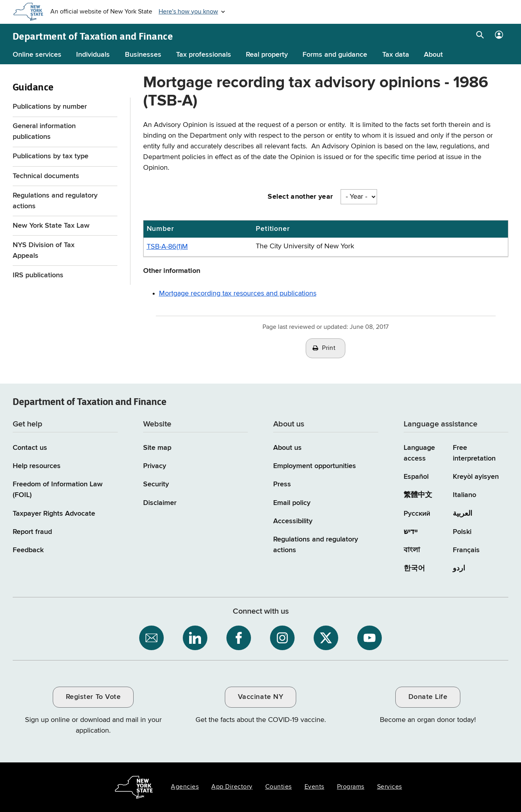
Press (282, 484)
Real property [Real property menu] (267, 55)
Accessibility (293, 521)
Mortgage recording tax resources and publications (238, 294)
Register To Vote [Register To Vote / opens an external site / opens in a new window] (93, 697)
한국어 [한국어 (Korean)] (414, 568)
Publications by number (50, 107)
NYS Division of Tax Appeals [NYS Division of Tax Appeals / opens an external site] (44, 251)
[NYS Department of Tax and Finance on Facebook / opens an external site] (239, 638)
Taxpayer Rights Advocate (54, 514)
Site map (157, 448)
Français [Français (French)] (466, 550)
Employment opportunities (315, 466)
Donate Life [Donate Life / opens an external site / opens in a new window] (428, 697)
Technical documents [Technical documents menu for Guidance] (46, 176)
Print (329, 348)
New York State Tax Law (51, 226)
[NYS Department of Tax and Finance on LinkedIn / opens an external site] (195, 638)
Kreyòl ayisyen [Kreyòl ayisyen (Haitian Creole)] (476, 477)
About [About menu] (433, 55)
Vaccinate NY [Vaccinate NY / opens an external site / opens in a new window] (260, 697)
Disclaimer (160, 503)
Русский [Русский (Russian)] (417, 514)
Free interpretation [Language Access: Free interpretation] (474, 453)
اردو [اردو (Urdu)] (459, 568)
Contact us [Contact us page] (30, 448)
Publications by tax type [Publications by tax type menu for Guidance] (51, 156)
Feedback (28, 550)
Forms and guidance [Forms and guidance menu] (335, 55)
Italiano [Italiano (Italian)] (464, 495)
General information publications (44, 131)
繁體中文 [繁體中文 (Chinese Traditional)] (418, 495)
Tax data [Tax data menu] (396, 55)
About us (287, 448)
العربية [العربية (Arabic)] (463, 514)
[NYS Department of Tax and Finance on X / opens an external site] (326, 638)
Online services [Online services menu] (37, 55)
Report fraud (32, 532)
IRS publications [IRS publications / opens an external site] (39, 275)
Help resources (37, 466)
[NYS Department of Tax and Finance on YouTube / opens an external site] (370, 638)
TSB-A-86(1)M (167, 247)
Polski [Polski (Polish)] (462, 532)
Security (156, 484)
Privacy (155, 466)
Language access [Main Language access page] (419, 453)
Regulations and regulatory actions (55, 201)
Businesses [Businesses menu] (143, 55)
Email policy (292, 503)
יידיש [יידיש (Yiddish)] (411, 532)
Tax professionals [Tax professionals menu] (204, 55)
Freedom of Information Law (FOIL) (58, 490)
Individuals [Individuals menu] (93, 55)
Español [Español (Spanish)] (416, 477)
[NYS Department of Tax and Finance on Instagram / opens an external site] (282, 638)
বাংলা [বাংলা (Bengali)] (412, 550)
